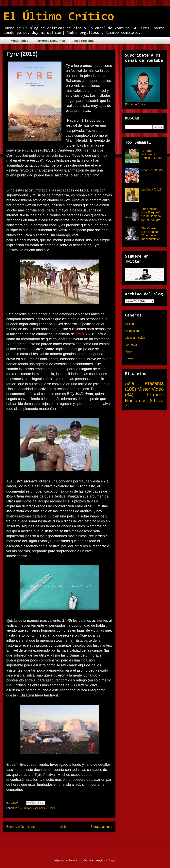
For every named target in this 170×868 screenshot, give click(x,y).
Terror (129, 351)
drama (129, 358)
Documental (39, 808)
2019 (18, 808)
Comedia (131, 344)
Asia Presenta (84, 41)
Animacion (132, 331)
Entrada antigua (101, 827)
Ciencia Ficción (135, 338)
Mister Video (20, 41)
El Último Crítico (59, 17)
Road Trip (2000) (153, 170)
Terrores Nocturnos (51, 41)
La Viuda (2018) (152, 189)
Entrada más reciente (21, 827)
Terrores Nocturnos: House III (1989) (152, 154)
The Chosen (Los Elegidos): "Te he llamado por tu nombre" (151, 214)
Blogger (112, 860)
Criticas (27, 808)
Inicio (63, 827)
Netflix (51, 808)
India (161, 401)
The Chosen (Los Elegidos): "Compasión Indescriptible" (151, 234)
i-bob (79, 860)
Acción (129, 324)
